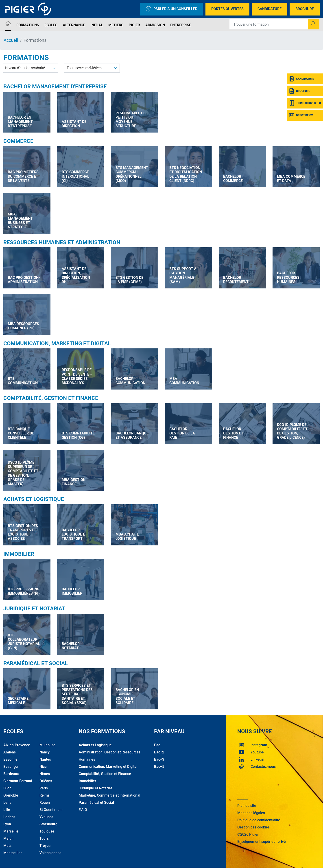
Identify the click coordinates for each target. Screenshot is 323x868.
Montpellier (13, 853)
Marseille (11, 831)
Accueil (11, 40)
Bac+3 (159, 759)
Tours (44, 838)
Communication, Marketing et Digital (57, 343)
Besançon (11, 767)
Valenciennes (50, 853)
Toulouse (47, 831)
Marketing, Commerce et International (109, 795)
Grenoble (11, 795)
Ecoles (51, 25)
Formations (28, 25)
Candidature (270, 9)
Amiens (10, 752)
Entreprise (181, 25)
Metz (7, 846)
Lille (7, 810)
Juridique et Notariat (34, 609)
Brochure (305, 9)
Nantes (45, 759)
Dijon (7, 788)
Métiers (116, 25)
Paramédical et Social (36, 663)
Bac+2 (159, 752)
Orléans (46, 781)
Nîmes (45, 774)
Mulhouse (47, 745)
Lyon (7, 824)
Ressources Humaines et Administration (62, 242)
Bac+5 (159, 767)
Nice (43, 767)
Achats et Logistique (34, 499)
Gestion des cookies (253, 827)
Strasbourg (48, 824)
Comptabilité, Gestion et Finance (51, 398)
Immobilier (19, 554)
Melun (8, 838)
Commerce (18, 141)
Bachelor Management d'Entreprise (55, 86)
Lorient (9, 817)
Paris (44, 788)
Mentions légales (251, 813)
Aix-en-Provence (17, 745)
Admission (155, 25)
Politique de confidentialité (259, 820)
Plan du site (247, 806)
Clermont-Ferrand (18, 781)
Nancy (45, 752)
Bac (157, 745)
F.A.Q (83, 810)
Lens (7, 803)
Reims (45, 795)
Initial (97, 25)
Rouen (45, 803)
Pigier (134, 25)
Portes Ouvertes (227, 9)
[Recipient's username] (269, 24)
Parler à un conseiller (172, 9)
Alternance (74, 25)
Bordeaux (11, 774)
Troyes (45, 846)
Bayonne (10, 759)
